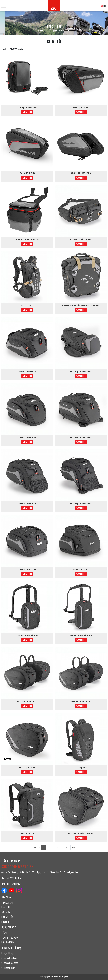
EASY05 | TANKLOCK (27, 503)
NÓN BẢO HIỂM (7, 917)
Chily (67, 977)
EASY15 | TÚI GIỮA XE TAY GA (81, 833)
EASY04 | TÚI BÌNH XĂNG (81, 437)
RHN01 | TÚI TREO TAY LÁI (27, 239)
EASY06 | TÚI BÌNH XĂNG (81, 503)
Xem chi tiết (27, 112)
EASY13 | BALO (81, 767)
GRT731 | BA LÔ (27, 305)
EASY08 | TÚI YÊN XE (81, 569)
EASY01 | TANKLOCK (27, 371)
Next (67, 847)
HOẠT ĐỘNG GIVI (8, 942)
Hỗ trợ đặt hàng (7, 953)
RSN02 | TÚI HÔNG (81, 107)
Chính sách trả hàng (9, 958)
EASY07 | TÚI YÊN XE (27, 569)
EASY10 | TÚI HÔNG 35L (27, 701)
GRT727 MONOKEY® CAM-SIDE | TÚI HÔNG (81, 305)
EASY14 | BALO (27, 833)
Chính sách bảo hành (10, 963)
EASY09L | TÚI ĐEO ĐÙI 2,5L (81, 635)
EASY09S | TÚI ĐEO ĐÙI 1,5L (27, 635)
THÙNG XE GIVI (7, 903)
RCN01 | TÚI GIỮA (27, 173)
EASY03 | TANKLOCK (27, 437)
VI (102, 6)
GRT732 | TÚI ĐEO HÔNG (81, 239)
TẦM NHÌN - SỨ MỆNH (10, 938)
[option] (54, 23)
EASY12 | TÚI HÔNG (27, 767)
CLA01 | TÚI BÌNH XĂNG (27, 107)
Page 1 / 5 (36, 847)
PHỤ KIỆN (5, 922)
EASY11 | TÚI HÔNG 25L (81, 701)
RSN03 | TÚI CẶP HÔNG (81, 173)
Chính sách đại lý (8, 968)
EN (105, 6)
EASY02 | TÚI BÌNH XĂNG (81, 371)
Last (74, 847)
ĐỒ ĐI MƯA (6, 912)
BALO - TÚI (6, 907)
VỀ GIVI (4, 933)
